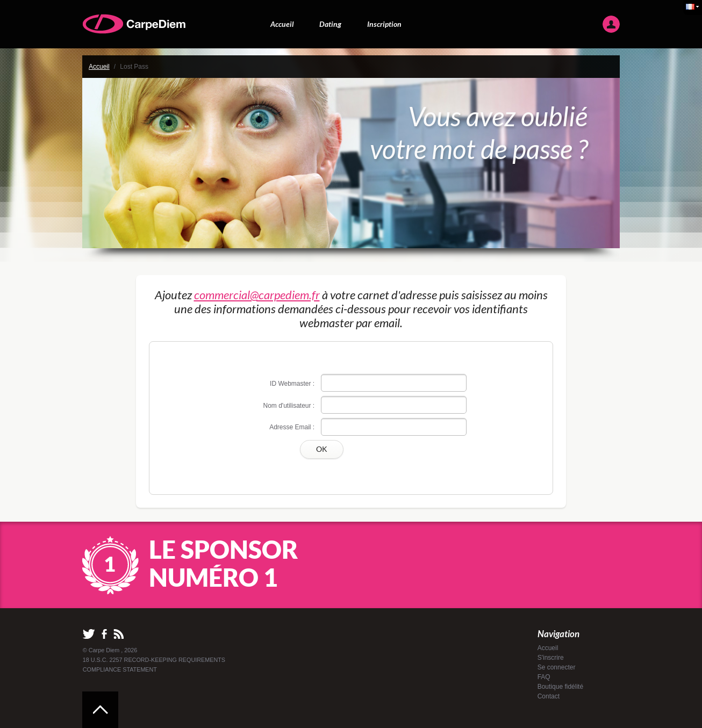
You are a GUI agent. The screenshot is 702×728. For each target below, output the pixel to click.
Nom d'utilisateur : (289, 406)
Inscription (384, 24)
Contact (549, 696)
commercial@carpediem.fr (257, 295)
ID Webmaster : (292, 384)
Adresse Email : (292, 427)
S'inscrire (551, 658)
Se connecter (557, 667)
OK (322, 449)
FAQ (544, 677)
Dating (330, 24)
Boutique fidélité (560, 687)
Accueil (282, 24)
